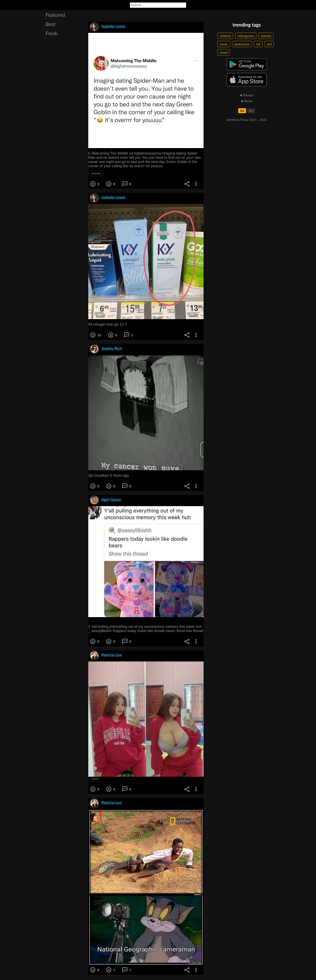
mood (224, 52)
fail (258, 44)
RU (251, 111)
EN (242, 111)
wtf (269, 44)
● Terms (247, 101)
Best (50, 24)
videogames (246, 36)
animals (266, 36)
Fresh (52, 33)
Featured (55, 15)
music (224, 44)
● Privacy (247, 95)
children (225, 36)
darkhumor (242, 44)
